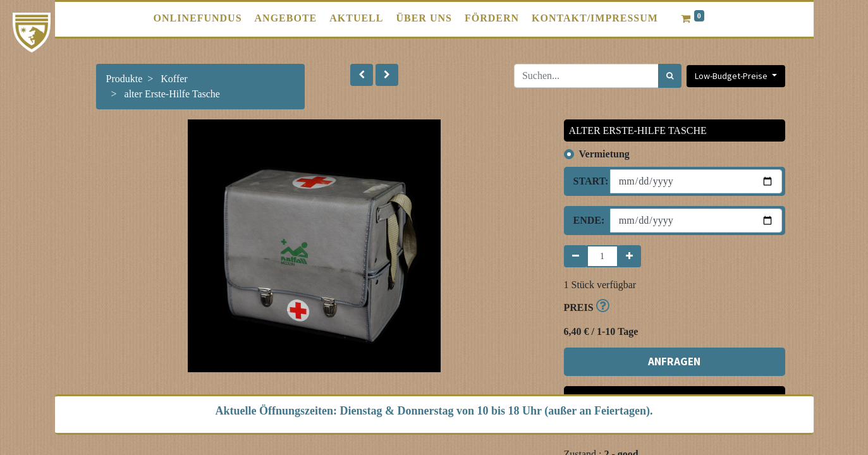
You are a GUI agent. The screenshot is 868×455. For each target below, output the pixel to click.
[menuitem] (198, 18)
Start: (587, 181)
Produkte (125, 79)
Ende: (587, 220)
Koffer (174, 79)
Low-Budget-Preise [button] (732, 76)
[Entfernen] (576, 256)
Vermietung (604, 154)
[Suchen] (670, 76)
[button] (362, 75)
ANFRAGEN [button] (674, 361)
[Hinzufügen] (629, 256)
